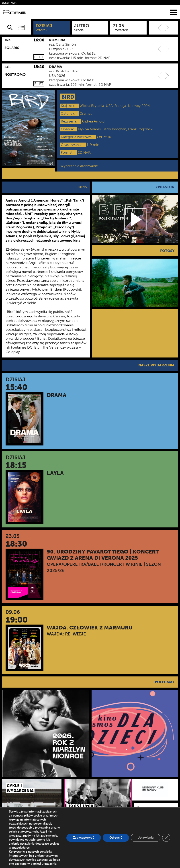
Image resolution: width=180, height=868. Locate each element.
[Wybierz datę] (21, 27)
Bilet (39, 57)
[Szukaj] (10, 27)
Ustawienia (146, 838)
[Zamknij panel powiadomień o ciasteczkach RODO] (166, 838)
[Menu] (173, 12)
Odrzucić (116, 838)
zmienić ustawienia (22, 844)
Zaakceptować (84, 838)
